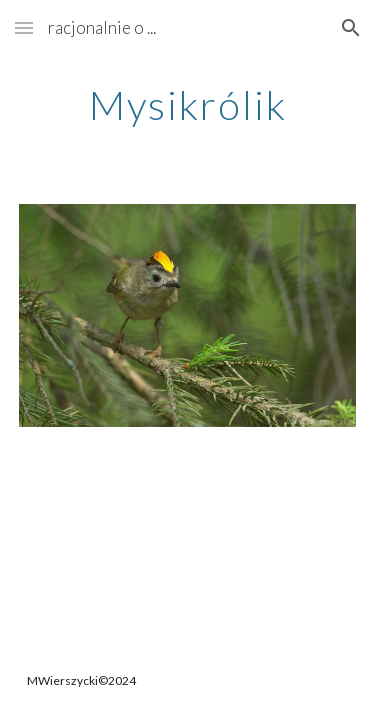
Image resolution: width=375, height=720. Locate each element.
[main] (188, 105)
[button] (24, 27)
